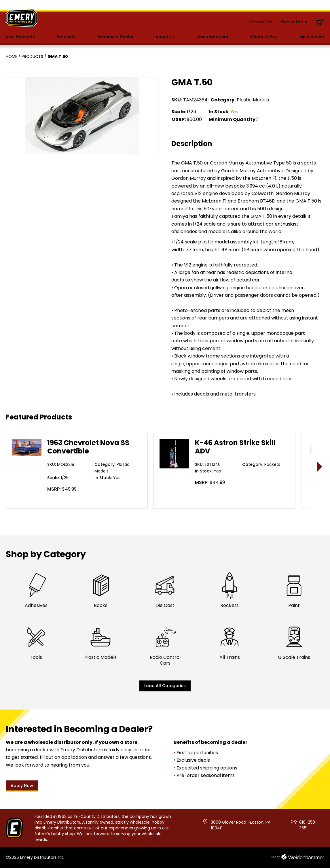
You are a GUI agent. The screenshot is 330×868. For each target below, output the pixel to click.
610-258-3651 (308, 825)
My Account (312, 37)
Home (12, 56)
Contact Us (260, 22)
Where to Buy (264, 37)
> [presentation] (320, 467)
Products (66, 37)
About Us (165, 37)
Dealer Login (294, 22)
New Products (20, 37)
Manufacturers (212, 37)
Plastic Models (253, 100)
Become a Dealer (115, 37)
